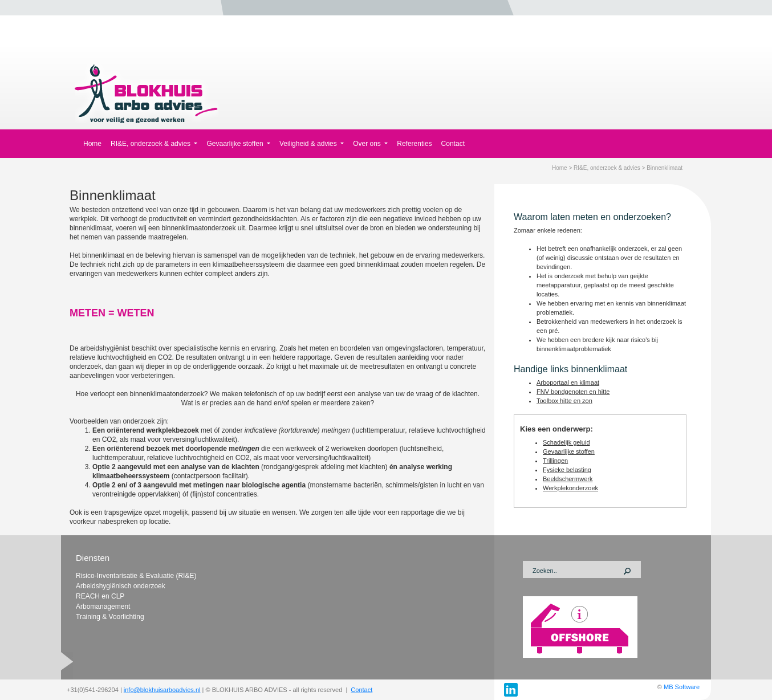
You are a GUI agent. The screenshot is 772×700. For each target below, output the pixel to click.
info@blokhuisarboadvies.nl (162, 690)
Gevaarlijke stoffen (569, 451)
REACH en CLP (100, 596)
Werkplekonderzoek (570, 488)
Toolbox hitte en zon (564, 401)
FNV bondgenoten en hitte (573, 392)
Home (92, 144)
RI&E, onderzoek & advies (607, 168)
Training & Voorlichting (110, 617)
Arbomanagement (103, 607)
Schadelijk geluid (566, 442)
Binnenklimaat (665, 168)
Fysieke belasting (567, 470)
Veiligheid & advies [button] (309, 144)
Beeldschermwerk (568, 479)
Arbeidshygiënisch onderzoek (121, 586)
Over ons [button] (368, 144)
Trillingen (555, 461)
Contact (453, 144)
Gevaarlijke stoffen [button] (236, 144)
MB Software (682, 687)
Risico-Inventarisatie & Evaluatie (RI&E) (136, 576)
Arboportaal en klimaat (568, 382)
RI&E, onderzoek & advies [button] (151, 144)
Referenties (414, 144)
